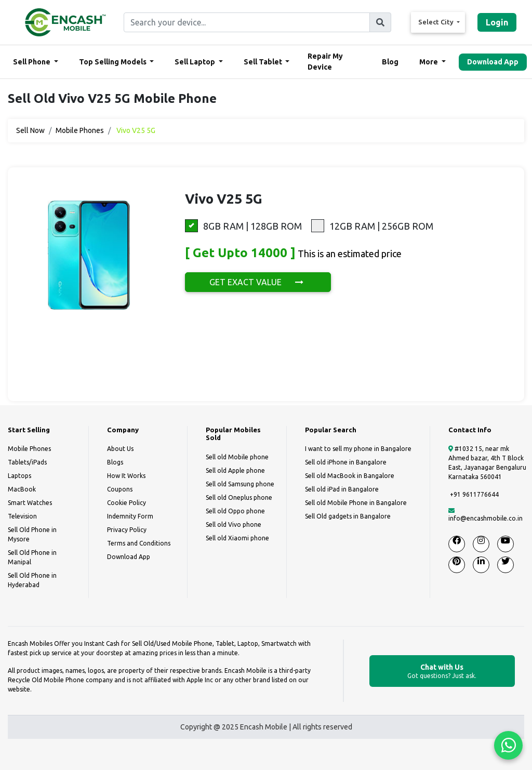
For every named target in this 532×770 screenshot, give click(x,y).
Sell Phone (32, 62)
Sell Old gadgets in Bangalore (348, 516)
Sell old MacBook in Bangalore (350, 476)
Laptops (19, 476)
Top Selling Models (114, 62)
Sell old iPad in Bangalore (342, 489)
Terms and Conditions (139, 543)
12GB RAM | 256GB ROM (372, 226)
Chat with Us (442, 672)
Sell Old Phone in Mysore (32, 534)
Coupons (120, 489)
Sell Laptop (196, 62)
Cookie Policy (127, 503)
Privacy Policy (127, 530)
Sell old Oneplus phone (239, 497)
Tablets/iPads (27, 462)
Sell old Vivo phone (234, 525)
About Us (120, 449)
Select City (437, 22)
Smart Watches (30, 503)
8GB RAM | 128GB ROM (243, 226)
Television (22, 516)
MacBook (22, 489)
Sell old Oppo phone (235, 511)
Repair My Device (325, 62)
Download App (493, 62)
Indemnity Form (130, 516)
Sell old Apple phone (235, 470)
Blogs (115, 462)
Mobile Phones (80, 130)
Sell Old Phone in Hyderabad (32, 580)
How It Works (126, 476)
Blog (390, 62)
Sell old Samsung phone (240, 484)
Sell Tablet (264, 62)
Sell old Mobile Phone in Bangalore (356, 503)
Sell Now (30, 130)
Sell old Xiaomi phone (237, 538)
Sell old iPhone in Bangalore (346, 462)
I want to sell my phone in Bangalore (358, 449)
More (429, 62)
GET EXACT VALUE (258, 282)
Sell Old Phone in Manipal (32, 557)
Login (497, 22)
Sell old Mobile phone (237, 457)
